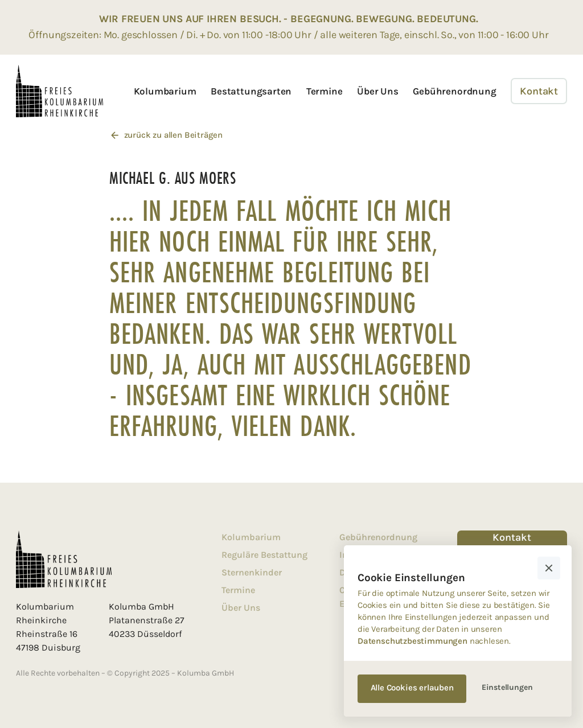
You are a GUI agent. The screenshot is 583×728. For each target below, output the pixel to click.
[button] (549, 568)
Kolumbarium (165, 91)
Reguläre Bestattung (264, 555)
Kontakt (539, 91)
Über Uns (378, 91)
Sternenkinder (252, 572)
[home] (59, 91)
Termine (325, 91)
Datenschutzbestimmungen (412, 641)
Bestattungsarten (251, 91)
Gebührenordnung (454, 91)
